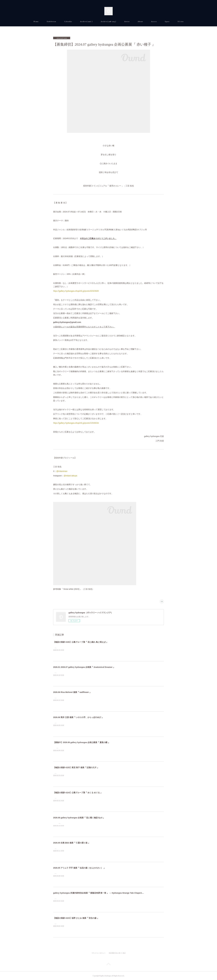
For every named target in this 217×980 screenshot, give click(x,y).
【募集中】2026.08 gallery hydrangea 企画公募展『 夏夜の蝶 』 (82, 742)
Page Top (108, 965)
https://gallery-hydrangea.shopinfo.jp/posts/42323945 (76, 291)
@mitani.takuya (70, 476)
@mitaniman (62, 471)
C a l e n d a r (68, 21)
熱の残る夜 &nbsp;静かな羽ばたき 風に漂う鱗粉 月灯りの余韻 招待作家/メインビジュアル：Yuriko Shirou (99, 748)
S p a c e (167, 21)
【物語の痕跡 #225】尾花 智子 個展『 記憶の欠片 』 (76, 767)
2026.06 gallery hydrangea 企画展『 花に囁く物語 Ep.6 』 (79, 818)
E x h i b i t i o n (51, 21)
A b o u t (140, 21)
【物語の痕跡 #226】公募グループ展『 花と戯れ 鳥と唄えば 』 (81, 642)
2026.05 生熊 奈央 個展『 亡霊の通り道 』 (72, 843)
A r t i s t (127, 21)
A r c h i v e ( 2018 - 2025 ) (108, 21)
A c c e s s (154, 21)
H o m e (36, 21)
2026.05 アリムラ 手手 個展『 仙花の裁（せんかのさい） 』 (79, 868)
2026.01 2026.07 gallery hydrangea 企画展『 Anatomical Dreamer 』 (84, 667)
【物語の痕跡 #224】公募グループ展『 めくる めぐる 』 (78, 793)
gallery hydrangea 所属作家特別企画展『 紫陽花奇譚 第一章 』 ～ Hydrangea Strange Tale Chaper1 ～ (99, 893)
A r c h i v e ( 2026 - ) (86, 21)
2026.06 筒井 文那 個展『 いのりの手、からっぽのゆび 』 (78, 717)
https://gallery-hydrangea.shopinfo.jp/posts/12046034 (76, 423)
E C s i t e (181, 21)
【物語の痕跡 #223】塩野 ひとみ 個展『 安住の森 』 (76, 918)
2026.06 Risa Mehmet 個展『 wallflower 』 (72, 692)
